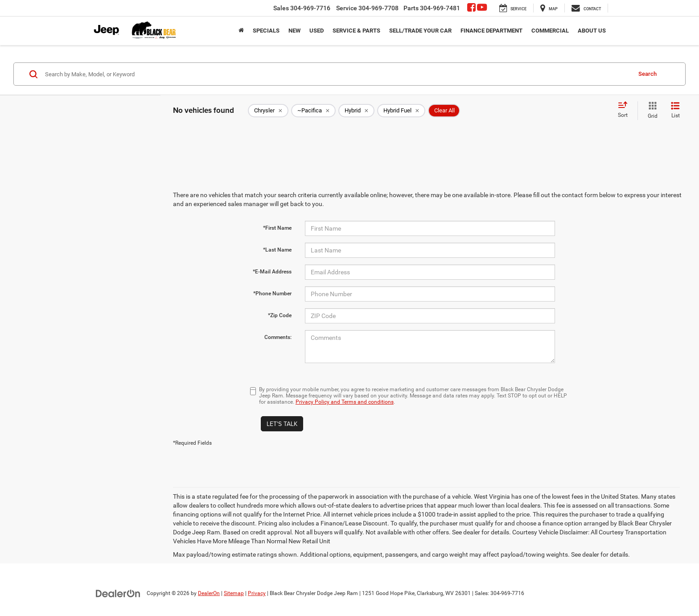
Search (648, 74)
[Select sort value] (625, 110)
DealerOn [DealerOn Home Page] (209, 593)
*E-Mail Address (272, 272)
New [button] (294, 31)
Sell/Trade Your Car (420, 31)
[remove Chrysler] (268, 111)
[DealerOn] (118, 593)
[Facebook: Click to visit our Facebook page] (471, 8)
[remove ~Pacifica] (313, 111)
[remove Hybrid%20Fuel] (401, 111)
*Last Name (277, 250)
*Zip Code (280, 315)
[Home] (241, 31)
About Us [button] (592, 31)
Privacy (257, 593)
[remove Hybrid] (356, 111)
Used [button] (317, 31)
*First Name (277, 228)
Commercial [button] (550, 31)
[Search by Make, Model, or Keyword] (337, 74)
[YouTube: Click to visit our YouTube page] (482, 8)
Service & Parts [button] (356, 31)
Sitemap (234, 593)
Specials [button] (266, 31)
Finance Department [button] (491, 31)
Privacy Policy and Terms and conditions (345, 402)
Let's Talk (282, 424)
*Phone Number (272, 294)
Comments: (278, 337)
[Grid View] (651, 111)
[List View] (675, 111)
